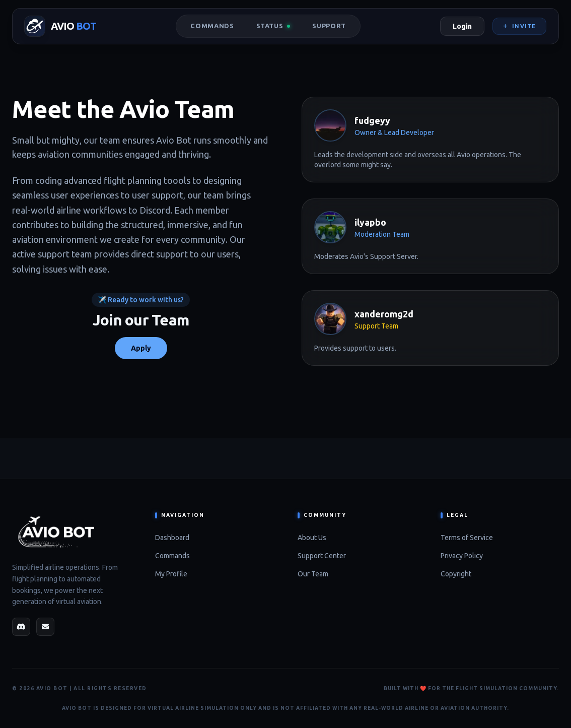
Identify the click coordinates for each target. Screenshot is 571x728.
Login (462, 26)
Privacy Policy (462, 556)
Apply (141, 348)
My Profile (171, 574)
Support (329, 26)
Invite (519, 26)
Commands (212, 26)
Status (273, 26)
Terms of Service (467, 538)
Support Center (322, 556)
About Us (312, 538)
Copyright (456, 574)
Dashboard (172, 538)
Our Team (313, 574)
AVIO (74, 26)
